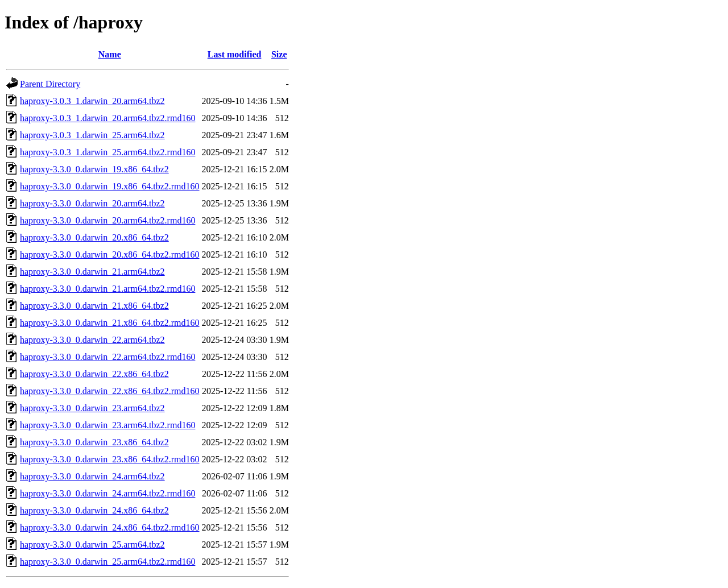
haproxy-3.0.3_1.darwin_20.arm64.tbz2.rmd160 (107, 118)
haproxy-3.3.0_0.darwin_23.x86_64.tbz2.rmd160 (110, 459)
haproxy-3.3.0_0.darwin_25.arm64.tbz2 (92, 544)
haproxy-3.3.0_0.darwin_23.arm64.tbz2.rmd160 (107, 425)
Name (110, 54)
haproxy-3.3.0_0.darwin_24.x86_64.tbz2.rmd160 (110, 527)
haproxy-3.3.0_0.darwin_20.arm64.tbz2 (92, 203)
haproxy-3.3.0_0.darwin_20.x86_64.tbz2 (94, 237)
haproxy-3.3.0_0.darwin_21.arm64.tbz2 (92, 272)
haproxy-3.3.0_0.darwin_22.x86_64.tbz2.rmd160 (110, 391)
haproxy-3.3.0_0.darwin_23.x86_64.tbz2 (94, 442)
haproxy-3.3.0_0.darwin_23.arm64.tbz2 (92, 408)
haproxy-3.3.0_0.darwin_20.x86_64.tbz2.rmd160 (110, 254)
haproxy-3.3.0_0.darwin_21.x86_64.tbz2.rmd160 (110, 323)
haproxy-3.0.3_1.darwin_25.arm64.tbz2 (92, 135)
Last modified (235, 54)
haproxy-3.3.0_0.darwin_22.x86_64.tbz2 (94, 374)
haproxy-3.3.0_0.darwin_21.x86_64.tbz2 (94, 306)
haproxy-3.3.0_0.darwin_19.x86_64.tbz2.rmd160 (110, 186)
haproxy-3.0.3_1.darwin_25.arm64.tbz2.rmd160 (107, 152)
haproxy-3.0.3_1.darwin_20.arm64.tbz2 (92, 101)
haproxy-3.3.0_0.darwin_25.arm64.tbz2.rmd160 (107, 562)
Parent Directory (50, 84)
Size (279, 54)
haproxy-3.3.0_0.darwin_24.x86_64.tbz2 (94, 510)
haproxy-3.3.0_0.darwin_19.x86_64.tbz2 (94, 169)
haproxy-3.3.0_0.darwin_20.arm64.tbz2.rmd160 (107, 220)
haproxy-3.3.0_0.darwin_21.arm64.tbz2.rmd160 (107, 289)
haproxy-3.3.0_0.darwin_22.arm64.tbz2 (92, 340)
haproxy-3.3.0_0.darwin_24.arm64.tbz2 (92, 476)
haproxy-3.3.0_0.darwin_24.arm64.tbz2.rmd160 (107, 493)
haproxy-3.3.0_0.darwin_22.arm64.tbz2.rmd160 (107, 357)
